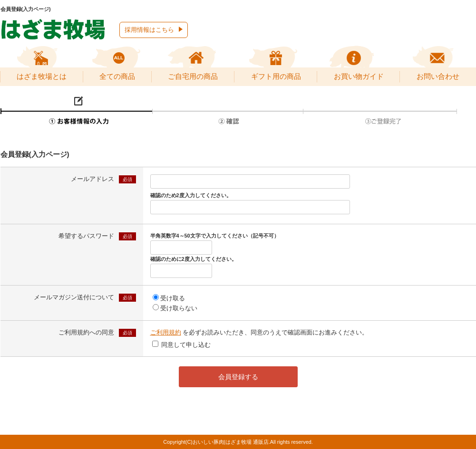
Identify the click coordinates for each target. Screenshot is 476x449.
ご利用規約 (166, 332)
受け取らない (179, 308)
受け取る (173, 298)
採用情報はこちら (149, 30)
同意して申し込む (186, 345)
